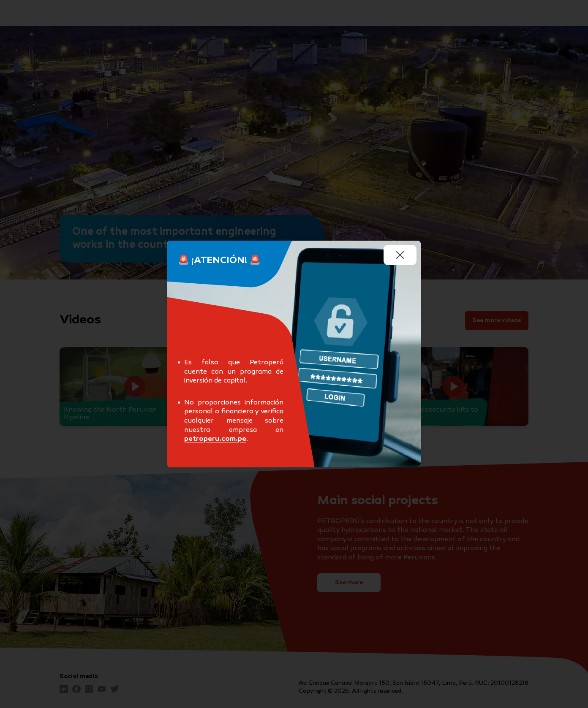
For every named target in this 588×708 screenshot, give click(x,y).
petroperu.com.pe (215, 439)
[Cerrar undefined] (400, 255)
